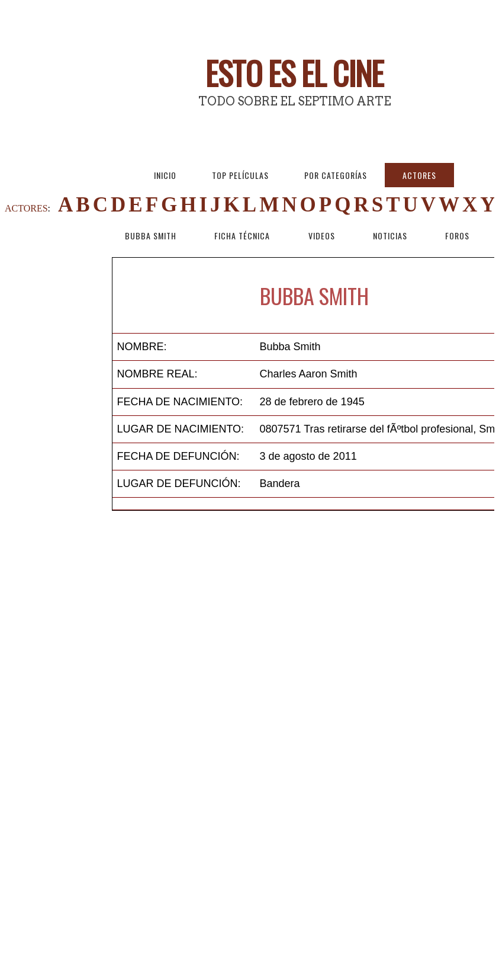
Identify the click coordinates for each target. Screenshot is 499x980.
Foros (457, 236)
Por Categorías (336, 175)
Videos (322, 236)
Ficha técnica (242, 236)
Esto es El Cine (294, 73)
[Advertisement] (58, 435)
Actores (419, 175)
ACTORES (26, 208)
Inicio (165, 175)
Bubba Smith (151, 236)
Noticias (390, 236)
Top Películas (240, 175)
